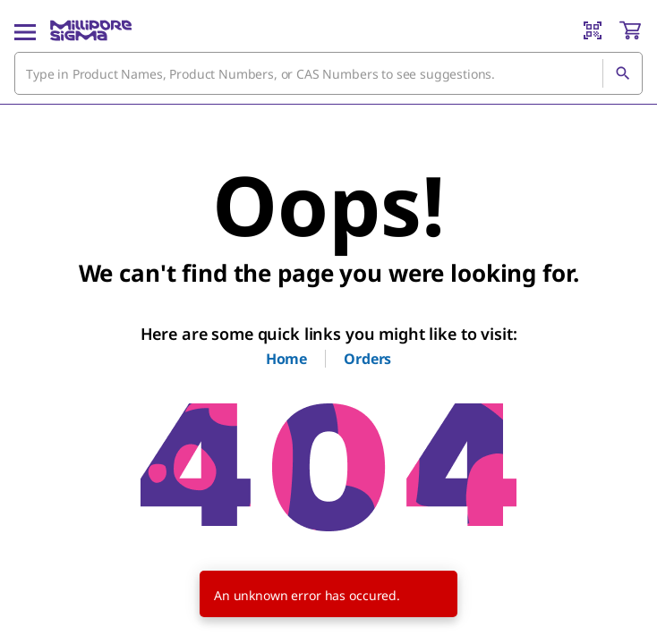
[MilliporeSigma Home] (91, 30)
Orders (367, 359)
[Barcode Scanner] (593, 30)
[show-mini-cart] (630, 30)
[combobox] (328, 73)
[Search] (622, 73)
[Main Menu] (25, 30)
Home (286, 359)
